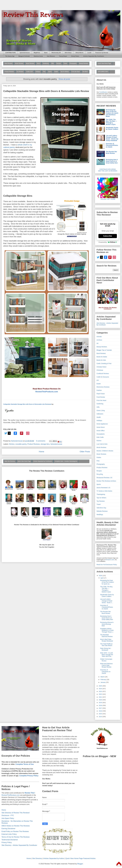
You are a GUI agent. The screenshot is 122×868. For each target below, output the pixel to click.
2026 (101, 576)
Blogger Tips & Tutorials (104, 350)
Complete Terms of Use (25, 764)
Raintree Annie (38, 56)
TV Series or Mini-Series (104, 491)
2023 (101, 691)
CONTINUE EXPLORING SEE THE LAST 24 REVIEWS (108, 170)
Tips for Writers (65, 72)
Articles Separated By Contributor (94, 56)
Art (97, 343)
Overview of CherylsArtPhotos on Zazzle (112, 145)
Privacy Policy (7, 842)
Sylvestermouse (25, 53)
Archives (99, 340)
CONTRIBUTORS (10, 53)
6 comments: (41, 441)
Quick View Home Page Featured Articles (80, 858)
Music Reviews (30, 63)
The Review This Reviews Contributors (47, 471)
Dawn (46, 53)
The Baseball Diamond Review (106, 636)
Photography (73, 63)
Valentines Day (101, 508)
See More (85, 72)
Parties (99, 457)
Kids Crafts (100, 437)
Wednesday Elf (56, 53)
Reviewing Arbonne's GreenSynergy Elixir (107, 624)
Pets (44, 72)
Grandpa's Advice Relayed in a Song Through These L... (107, 630)
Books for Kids (101, 360)
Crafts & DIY (29, 72)
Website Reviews (102, 511)
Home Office (101, 431)
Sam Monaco (51, 56)
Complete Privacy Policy (29, 776)
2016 (101, 711)
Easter (99, 384)
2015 (101, 714)
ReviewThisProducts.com (47, 392)
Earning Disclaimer (8, 829)
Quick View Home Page (24, 461)
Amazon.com (110, 560)
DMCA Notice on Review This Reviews (16, 826)
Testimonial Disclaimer (10, 840)
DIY (98, 380)
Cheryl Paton (75, 56)
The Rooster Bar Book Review (111, 152)
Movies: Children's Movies (105, 451)
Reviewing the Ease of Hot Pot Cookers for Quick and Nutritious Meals (112, 113)
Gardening (46, 63)
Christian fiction (101, 367)
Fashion (99, 390)
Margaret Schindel (24, 56)
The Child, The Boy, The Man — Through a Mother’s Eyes (111, 122)
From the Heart (76, 72)
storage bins (45, 444)
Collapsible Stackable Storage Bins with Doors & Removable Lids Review (46, 91)
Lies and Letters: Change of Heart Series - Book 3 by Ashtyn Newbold (112, 138)
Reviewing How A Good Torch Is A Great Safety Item (112, 161)
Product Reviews (9, 72)
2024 (101, 689)
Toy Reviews (20, 72)
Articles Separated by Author (54, 858)
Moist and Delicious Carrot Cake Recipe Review (106, 665)
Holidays (38, 72)
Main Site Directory (10, 461)
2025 (101, 686)
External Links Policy (9, 834)
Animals (99, 337)
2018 (101, 705)
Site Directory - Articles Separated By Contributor (19, 845)
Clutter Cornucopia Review (106, 660)
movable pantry (21, 444)
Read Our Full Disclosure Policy (107, 565)
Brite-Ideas (68, 53)
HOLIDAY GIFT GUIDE (108, 198)
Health (56, 72)
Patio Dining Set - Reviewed (106, 649)
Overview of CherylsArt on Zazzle (105, 672)
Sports (50, 72)
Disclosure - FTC (8, 815)
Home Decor (101, 427)
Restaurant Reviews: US (104, 478)
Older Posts (85, 452)
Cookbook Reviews (103, 374)
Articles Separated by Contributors (43, 461)
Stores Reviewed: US (103, 488)
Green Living (101, 410)
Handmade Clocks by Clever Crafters (112, 128)
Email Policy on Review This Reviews (15, 831)
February (104, 680)
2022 (101, 694)
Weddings (100, 515)
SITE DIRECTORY (103, 72)
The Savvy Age (10, 56)
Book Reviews (9, 63)
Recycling (100, 474)
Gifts (53, 63)
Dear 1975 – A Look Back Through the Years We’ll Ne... (107, 655)
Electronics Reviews (103, 387)
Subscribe (108, 236)
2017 (101, 708)
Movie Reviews (19, 63)
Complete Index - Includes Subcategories (66, 461)
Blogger (80, 864)
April (102, 578)
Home (41, 452)
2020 (101, 700)
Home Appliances (102, 424)
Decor (39, 63)
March (103, 677)
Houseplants (101, 434)
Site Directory (37, 858)
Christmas (100, 370)
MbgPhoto (37, 53)
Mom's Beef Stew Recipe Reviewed (107, 640)
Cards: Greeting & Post (104, 364)
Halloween (100, 414)
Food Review (101, 397)
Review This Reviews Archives (106, 481)
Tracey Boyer (63, 56)
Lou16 (89, 53)
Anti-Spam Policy (8, 818)
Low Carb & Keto (102, 444)
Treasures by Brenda (102, 53)
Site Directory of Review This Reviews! (16, 813)
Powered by (108, 242)
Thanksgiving (101, 494)
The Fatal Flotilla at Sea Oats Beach (106, 645)
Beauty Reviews (84, 63)
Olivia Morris (79, 53)
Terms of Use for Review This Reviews (16, 837)
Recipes (59, 63)
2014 (101, 717)
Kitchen (12, 444)
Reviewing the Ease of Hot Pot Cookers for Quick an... (107, 582)
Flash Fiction (101, 394)
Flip (60, 442)
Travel (65, 63)
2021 (101, 697)
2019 (101, 703)
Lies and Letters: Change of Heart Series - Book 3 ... (107, 601)
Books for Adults (102, 357)
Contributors (103, 92)
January (103, 682)
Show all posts (64, 79)
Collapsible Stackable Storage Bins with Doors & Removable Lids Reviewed (27, 404)
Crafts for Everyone (103, 377)
